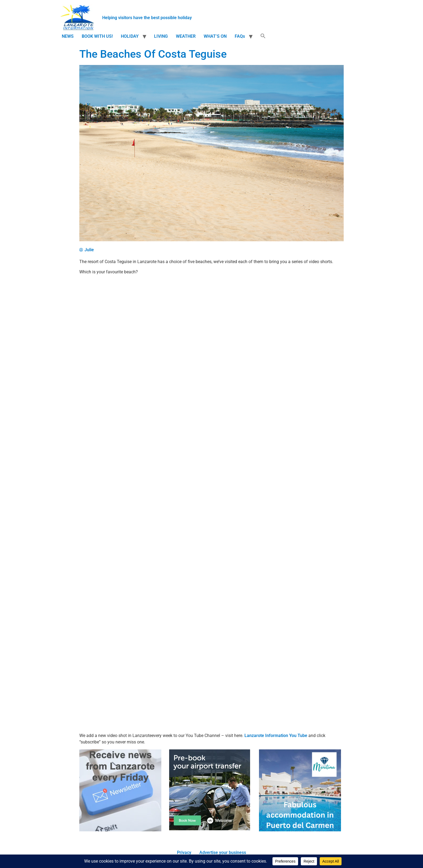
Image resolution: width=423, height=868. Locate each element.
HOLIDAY (130, 36)
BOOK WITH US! (97, 36)
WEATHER (186, 36)
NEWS (68, 36)
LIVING (161, 36)
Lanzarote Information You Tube (276, 736)
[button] (263, 36)
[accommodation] (300, 830)
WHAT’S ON (215, 36)
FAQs (240, 36)
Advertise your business (223, 852)
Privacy (184, 852)
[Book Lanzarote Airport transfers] (210, 829)
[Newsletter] (120, 830)
